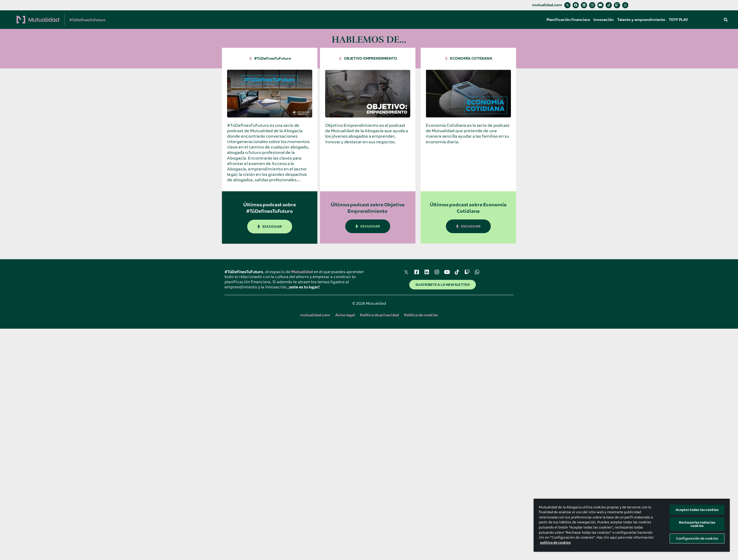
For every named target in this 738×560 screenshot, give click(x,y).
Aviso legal (345, 315)
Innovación (604, 20)
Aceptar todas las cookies (697, 510)
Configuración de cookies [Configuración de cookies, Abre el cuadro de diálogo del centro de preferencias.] (697, 538)
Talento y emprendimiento (641, 20)
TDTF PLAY (679, 20)
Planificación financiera (568, 20)
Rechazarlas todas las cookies (697, 524)
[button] (726, 20)
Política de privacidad (379, 315)
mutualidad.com (547, 5)
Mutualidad (302, 272)
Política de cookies (421, 315)
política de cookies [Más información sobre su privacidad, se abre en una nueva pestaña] (555, 543)
